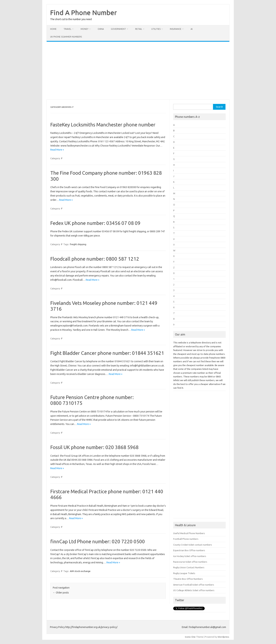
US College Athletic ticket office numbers (194, 590)
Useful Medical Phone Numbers (189, 533)
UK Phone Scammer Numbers (66, 37)
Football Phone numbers (186, 539)
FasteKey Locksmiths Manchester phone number (103, 125)
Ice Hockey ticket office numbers (190, 556)
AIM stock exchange (80, 571)
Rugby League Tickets (184, 573)
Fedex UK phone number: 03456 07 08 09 (95, 223)
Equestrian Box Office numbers (189, 550)
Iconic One (190, 637)
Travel (67, 29)
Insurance (176, 29)
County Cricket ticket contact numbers (193, 545)
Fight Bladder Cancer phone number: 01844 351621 (107, 353)
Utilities (156, 29)
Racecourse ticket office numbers (190, 562)
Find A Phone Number (84, 13)
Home (53, 29)
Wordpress (223, 637)
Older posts (61, 593)
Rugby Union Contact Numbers (189, 567)
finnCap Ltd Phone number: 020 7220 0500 (98, 541)
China (101, 29)
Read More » (57, 150)
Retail (139, 29)
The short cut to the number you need (71, 19)
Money (84, 29)
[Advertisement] (138, 71)
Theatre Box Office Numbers (188, 579)
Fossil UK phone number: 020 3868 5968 (94, 447)
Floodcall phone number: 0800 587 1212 (95, 259)
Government (118, 29)
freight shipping (78, 244)
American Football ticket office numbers (194, 585)
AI (192, 29)
